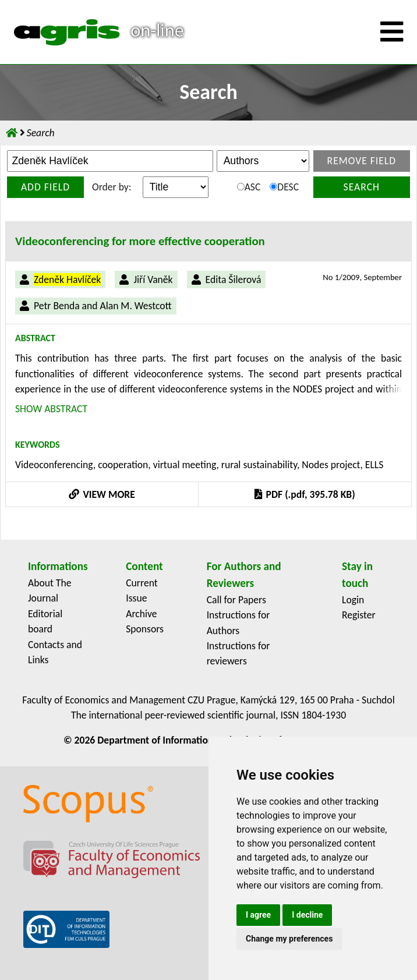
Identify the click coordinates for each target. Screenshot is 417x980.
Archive (141, 614)
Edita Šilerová (234, 280)
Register (359, 615)
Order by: (112, 187)
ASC (249, 187)
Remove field (362, 161)
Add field (45, 187)
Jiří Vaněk (153, 280)
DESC (284, 187)
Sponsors (145, 629)
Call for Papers (236, 600)
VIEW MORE (102, 494)
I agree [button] (258, 915)
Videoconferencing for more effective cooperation (140, 241)
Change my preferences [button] (289, 939)
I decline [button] (307, 915)
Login (353, 600)
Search (362, 187)
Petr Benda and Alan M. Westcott (103, 306)
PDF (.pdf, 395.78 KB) (305, 494)
